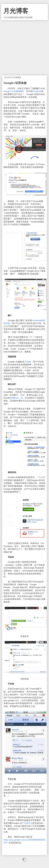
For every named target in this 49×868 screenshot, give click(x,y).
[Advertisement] (24, 46)
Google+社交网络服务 (14, 91)
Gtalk (29, 362)
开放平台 (28, 823)
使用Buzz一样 (16, 398)
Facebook (37, 91)
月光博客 (16, 11)
